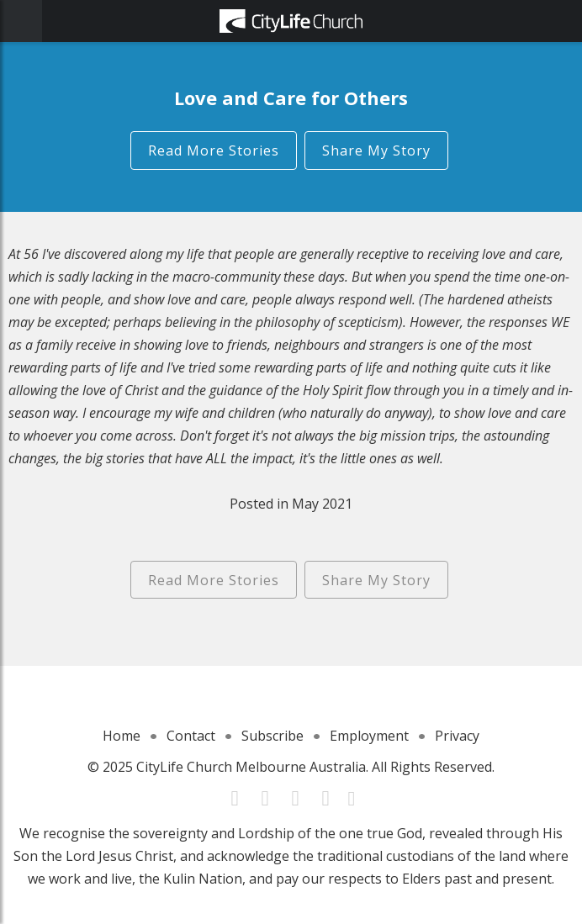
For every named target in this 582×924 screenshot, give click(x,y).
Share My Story (376, 150)
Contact (191, 736)
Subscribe (272, 736)
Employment (369, 736)
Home (122, 736)
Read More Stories (214, 150)
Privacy (457, 736)
